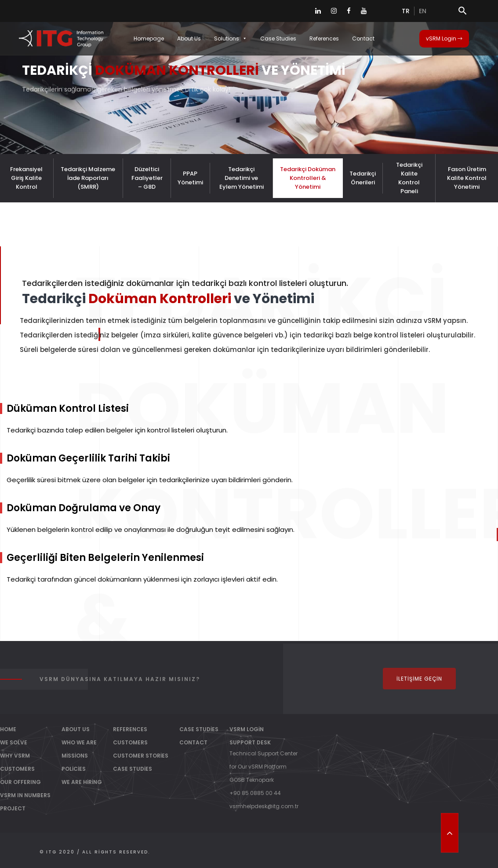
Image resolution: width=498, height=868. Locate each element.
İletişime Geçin (419, 679)
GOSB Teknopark (252, 780)
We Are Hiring (82, 782)
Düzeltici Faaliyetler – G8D (147, 178)
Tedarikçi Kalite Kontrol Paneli (409, 178)
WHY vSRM (15, 756)
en (423, 11)
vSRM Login (444, 38)
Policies (74, 769)
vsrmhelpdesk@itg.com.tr (264, 806)
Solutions (231, 38)
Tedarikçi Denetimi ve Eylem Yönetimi (242, 178)
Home (8, 729)
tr (406, 11)
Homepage (149, 38)
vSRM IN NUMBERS (25, 795)
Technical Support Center (264, 753)
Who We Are (79, 742)
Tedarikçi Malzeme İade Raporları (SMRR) (88, 178)
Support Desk (250, 742)
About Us (189, 38)
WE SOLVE (14, 742)
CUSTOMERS (17, 769)
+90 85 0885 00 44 (255, 793)
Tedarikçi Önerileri (363, 178)
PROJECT (13, 808)
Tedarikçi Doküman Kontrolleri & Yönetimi (308, 178)
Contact (363, 38)
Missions (75, 756)
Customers (130, 742)
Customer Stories (141, 756)
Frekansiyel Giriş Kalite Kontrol (26, 178)
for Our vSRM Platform (258, 767)
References (324, 38)
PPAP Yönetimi (190, 178)
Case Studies (278, 38)
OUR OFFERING (20, 782)
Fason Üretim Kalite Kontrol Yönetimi (467, 178)
